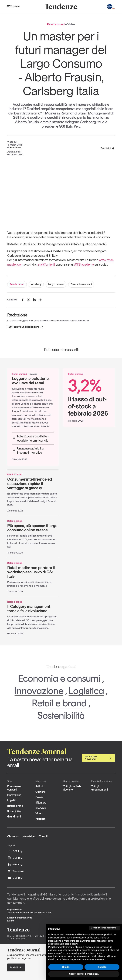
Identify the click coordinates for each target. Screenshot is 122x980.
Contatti (44, 836)
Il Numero (41, 803)
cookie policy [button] (71, 944)
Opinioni (40, 792)
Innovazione (39, 691)
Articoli (39, 786)
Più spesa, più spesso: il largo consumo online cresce (32, 528)
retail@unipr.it (46, 264)
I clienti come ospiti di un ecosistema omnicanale (30, 438)
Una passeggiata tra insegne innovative (28, 450)
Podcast (40, 819)
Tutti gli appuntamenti (100, 788)
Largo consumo (56, 284)
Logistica (86, 691)
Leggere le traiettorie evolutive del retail (30, 381)
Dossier (40, 797)
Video (39, 813)
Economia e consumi (81, 284)
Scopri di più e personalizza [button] (84, 974)
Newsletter (29, 836)
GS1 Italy (15, 851)
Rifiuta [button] (66, 967)
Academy (36, 284)
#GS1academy (84, 264)
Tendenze (15, 871)
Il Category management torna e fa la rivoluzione (29, 609)
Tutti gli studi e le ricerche (72, 788)
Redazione (15, 148)
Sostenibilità (61, 715)
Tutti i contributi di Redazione (25, 327)
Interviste (41, 808)
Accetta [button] (102, 967)
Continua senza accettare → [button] (105, 928)
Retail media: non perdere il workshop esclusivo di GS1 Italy (31, 572)
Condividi (108, 148)
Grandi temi (14, 817)
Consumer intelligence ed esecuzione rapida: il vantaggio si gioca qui (30, 484)
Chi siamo (13, 836)
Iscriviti (16, 967)
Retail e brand (17, 284)
